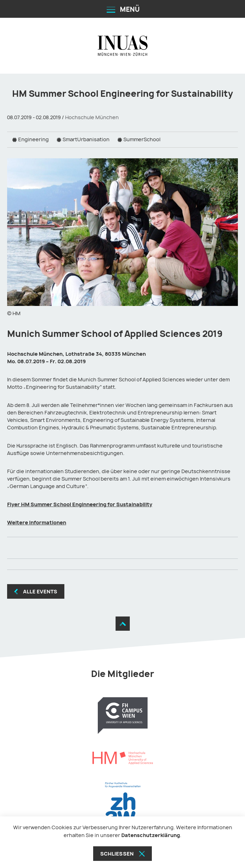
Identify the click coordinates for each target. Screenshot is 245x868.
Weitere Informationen (37, 522)
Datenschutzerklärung (151, 835)
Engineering (33, 139)
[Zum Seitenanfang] (123, 624)
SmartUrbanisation (86, 139)
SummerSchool (142, 139)
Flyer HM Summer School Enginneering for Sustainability (80, 504)
